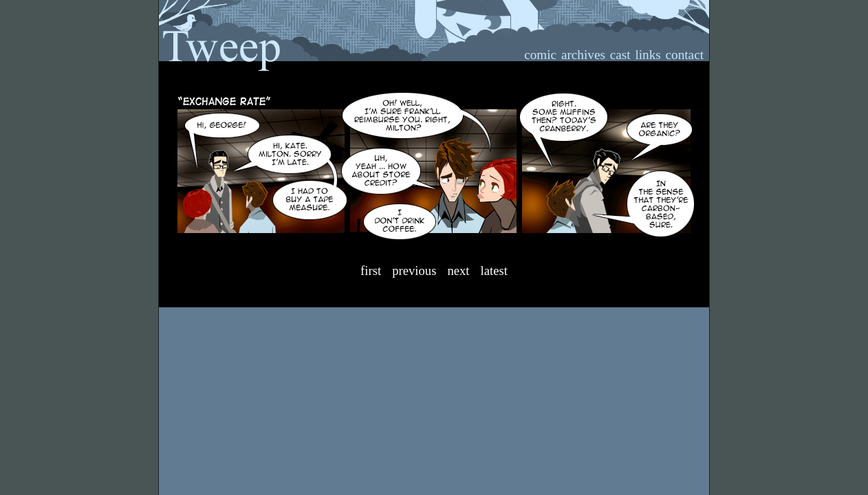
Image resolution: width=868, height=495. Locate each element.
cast (620, 55)
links (648, 55)
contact (685, 55)
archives (583, 55)
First (371, 271)
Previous (414, 271)
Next (458, 271)
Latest (494, 271)
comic (540, 55)
